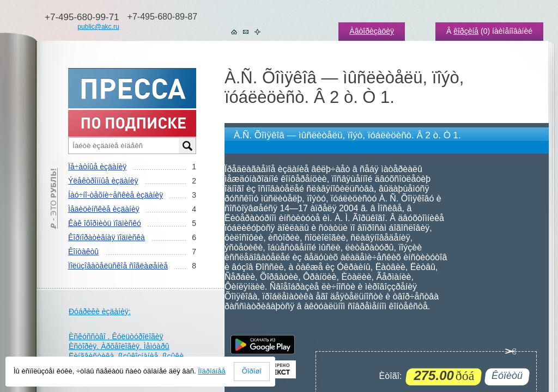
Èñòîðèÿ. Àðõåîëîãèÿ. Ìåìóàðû (119, 346)
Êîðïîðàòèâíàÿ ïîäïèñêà (107, 237)
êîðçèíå (466, 31)
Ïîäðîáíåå (212, 371)
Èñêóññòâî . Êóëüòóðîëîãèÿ (116, 336)
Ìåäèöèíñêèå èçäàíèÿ (104, 209)
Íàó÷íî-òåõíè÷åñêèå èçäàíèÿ (116, 195)
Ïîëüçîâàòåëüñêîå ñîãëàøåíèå (118, 266)
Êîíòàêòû (83, 252)
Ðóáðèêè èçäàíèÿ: (100, 311)
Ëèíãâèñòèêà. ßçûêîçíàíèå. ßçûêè (126, 356)
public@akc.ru (98, 27)
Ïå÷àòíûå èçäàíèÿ (97, 167)
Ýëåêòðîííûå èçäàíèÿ (103, 181)
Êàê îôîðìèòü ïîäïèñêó (105, 223)
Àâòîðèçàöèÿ (372, 31)
